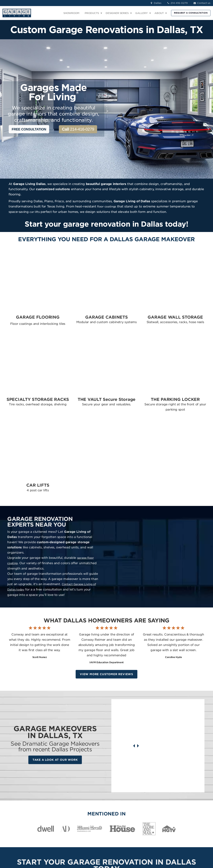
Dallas (156, 3)
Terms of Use (77, 847)
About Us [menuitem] (148, 813)
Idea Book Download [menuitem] (156, 823)
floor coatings (107, 207)
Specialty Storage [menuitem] (120, 813)
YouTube (186, 818)
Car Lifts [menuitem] (114, 832)
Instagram (187, 804)
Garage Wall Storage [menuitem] (122, 809)
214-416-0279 (177, 3)
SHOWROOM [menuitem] (71, 13)
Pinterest (186, 813)
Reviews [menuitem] (148, 804)
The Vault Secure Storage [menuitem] (119, 820)
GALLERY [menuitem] (142, 13)
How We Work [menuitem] (151, 818)
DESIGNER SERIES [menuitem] (117, 13)
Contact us (202, 3)
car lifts (35, 212)
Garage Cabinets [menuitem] (119, 804)
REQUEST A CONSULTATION (191, 13)
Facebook (187, 799)
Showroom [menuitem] (149, 799)
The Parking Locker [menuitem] (121, 827)
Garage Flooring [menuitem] (119, 799)
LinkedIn (186, 809)
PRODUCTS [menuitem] (92, 13)
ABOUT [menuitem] (159, 13)
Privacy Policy (59, 847)
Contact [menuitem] (148, 809)
